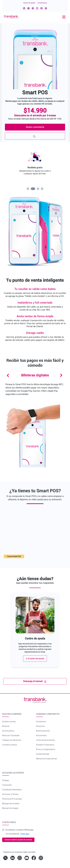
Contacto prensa (10, 745)
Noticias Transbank (11, 735)
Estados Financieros (45, 745)
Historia (6, 726)
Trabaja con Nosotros (12, 740)
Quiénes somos (9, 722)
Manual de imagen (10, 808)
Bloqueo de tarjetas (11, 803)
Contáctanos (42, 3)
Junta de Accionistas (45, 740)
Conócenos (41, 722)
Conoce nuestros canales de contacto (18, 840)
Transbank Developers (12, 790)
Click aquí (25, 834)
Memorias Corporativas (47, 759)
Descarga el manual (35, 681)
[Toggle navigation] (64, 17)
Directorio (41, 726)
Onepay (6, 780)
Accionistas (41, 735)
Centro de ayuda (29, 3)
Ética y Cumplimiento (46, 749)
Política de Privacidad (12, 799)
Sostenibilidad (43, 754)
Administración (43, 731)
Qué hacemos (8, 731)
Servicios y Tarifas (10, 794)
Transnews (7, 785)
